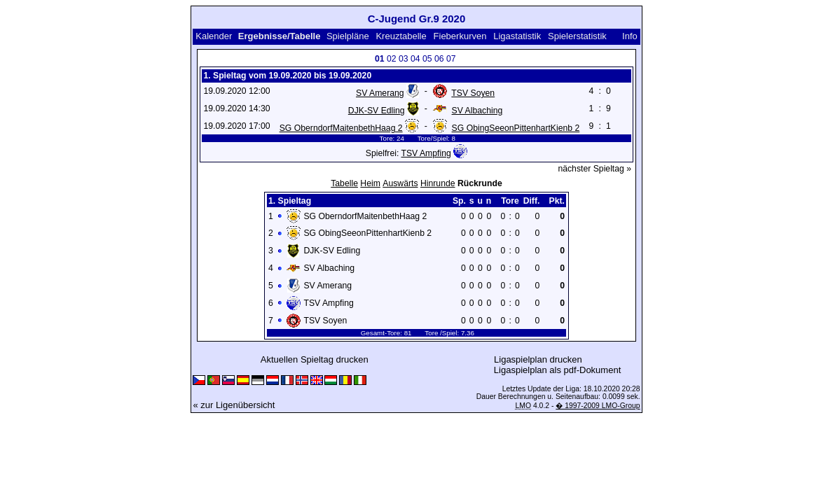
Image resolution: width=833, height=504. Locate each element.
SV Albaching (477, 111)
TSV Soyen (473, 93)
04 (415, 59)
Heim (370, 183)
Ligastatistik (517, 36)
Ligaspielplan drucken (538, 359)
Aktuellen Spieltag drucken (315, 359)
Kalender (214, 36)
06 (439, 59)
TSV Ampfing (426, 153)
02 (392, 59)
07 (451, 59)
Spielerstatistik (577, 36)
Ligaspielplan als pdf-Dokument (557, 370)
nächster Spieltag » (594, 169)
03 (404, 59)
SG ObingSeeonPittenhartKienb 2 (516, 128)
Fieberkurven (460, 36)
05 (427, 59)
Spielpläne (348, 36)
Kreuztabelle (401, 36)
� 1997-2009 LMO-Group (598, 406)
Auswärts (400, 183)
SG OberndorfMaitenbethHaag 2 (341, 128)
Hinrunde (438, 183)
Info (630, 36)
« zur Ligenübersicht (234, 405)
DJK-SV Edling (377, 111)
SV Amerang (380, 93)
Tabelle (344, 183)
